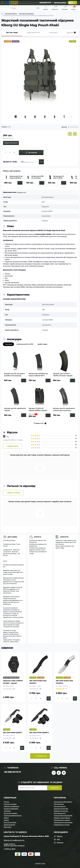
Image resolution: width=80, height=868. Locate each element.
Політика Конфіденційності (13, 816)
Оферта (6, 818)
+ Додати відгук (12, 446)
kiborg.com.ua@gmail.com (14, 840)
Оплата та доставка (10, 804)
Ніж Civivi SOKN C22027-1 (12, 733)
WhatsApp (60, 843)
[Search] (38, 8)
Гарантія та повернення (11, 806)
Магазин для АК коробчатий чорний (15, 409)
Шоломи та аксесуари (61, 809)
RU (74, 3)
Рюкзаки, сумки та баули (62, 818)
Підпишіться (54, 788)
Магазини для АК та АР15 (25, 344)
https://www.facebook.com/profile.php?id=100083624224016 (64, 773)
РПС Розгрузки (59, 804)
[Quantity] (10, 153)
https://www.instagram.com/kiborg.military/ (54, 773)
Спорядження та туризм (62, 825)
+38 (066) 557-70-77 (12, 772)
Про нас (6, 802)
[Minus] (5, 153)
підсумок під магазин (15, 285)
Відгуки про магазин (10, 813)
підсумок (27, 285)
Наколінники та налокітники (63, 822)
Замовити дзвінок (60, 3)
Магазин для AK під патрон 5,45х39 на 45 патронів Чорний (16, 177)
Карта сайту (8, 827)
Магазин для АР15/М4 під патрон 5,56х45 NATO (37, 177)
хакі (12, 287)
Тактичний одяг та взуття (62, 820)
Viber (58, 839)
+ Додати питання (13, 493)
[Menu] (3, 3)
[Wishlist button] (70, 134)
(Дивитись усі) (21, 192)
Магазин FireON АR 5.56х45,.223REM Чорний (38, 409)
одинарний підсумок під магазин (50, 285)
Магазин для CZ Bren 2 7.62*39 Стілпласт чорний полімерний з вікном (59, 177)
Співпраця (7, 811)
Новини (6, 820)
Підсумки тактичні (11, 14)
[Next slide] (71, 116)
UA (71, 3)
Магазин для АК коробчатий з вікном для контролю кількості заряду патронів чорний (64, 409)
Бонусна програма (10, 822)
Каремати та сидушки (61, 811)
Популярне (8, 344)
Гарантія (64, 537)
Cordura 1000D (19, 287)
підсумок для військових (35, 287)
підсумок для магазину (54, 287)
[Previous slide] (9, 116)
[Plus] (14, 153)
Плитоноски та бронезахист (63, 802)
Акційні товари (42, 344)
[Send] (41, 162)
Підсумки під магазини (26, 14)
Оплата (38, 537)
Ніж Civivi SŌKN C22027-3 (39, 733)
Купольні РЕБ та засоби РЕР (63, 816)
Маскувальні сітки (60, 813)
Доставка (12, 537)
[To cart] (49, 698)
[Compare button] (75, 134)
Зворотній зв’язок (9, 825)
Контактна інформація (11, 809)
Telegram (60, 836)
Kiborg (34, 285)
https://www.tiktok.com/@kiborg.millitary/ (59, 773)
